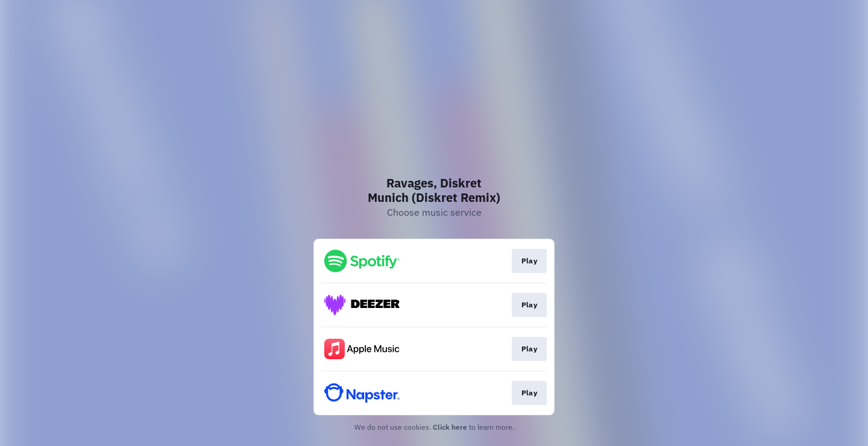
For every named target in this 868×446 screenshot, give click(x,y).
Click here (450, 427)
